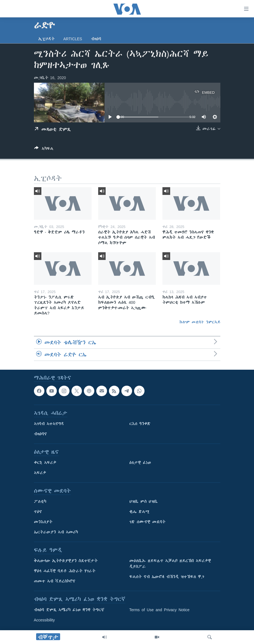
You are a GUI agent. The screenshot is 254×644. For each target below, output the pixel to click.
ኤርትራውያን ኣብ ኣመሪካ (56, 532)
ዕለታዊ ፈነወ (140, 463)
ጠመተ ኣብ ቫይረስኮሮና (55, 581)
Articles (73, 39)
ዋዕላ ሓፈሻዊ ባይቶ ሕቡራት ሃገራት (65, 571)
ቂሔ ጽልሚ (139, 512)
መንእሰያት (43, 522)
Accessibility (44, 620)
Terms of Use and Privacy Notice (160, 610)
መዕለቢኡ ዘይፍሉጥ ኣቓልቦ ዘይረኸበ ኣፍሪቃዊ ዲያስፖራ (170, 564)
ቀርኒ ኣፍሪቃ (45, 463)
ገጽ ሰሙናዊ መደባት (147, 522)
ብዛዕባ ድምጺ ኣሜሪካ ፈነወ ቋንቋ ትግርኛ (69, 610)
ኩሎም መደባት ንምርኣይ (200, 322)
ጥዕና (38, 512)
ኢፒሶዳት (46, 39)
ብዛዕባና (40, 434)
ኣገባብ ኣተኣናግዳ (49, 424)
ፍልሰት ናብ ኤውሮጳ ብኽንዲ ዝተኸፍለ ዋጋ (167, 577)
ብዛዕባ (96, 39)
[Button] (44, 150)
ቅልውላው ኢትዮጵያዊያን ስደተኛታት (66, 561)
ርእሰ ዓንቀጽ (140, 424)
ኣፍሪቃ (40, 473)
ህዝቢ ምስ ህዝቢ (144, 502)
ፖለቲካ (40, 502)
